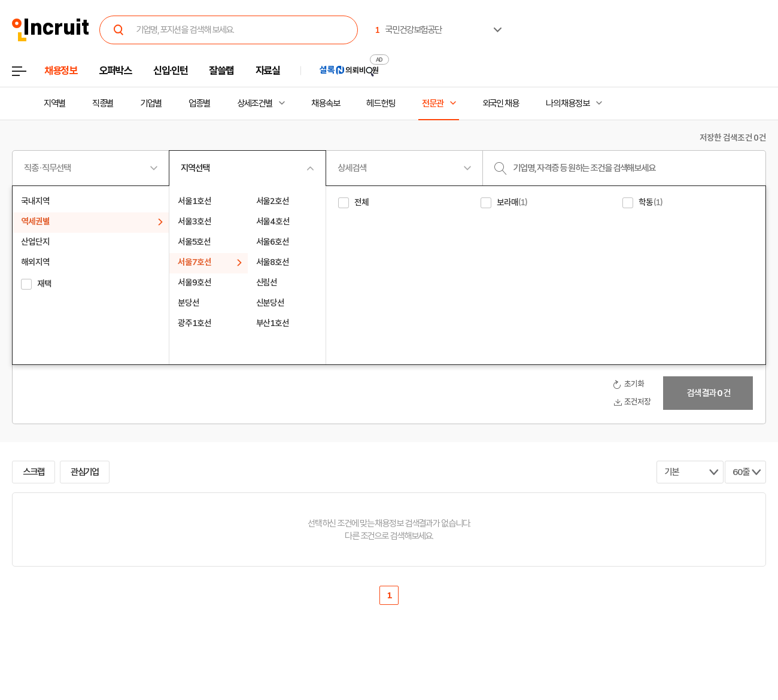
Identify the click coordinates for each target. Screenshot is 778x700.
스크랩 (34, 472)
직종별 (103, 104)
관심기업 (85, 472)
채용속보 (326, 104)
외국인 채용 (501, 104)
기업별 (151, 104)
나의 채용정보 (568, 104)
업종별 (199, 104)
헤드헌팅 (381, 104)
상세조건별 (255, 104)
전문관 (433, 104)
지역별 (54, 104)
